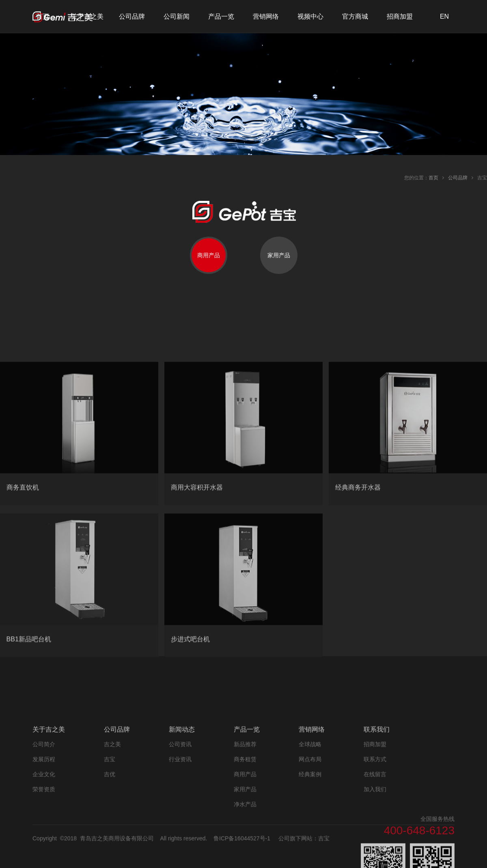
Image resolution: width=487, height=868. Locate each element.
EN (444, 16)
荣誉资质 (44, 836)
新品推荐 (245, 791)
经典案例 (310, 821)
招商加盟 (400, 16)
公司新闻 (177, 16)
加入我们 (375, 836)
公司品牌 (132, 16)
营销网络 (266, 16)
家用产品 (245, 836)
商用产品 (245, 821)
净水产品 (245, 851)
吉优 (110, 821)
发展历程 (44, 806)
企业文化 (44, 821)
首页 (43, 16)
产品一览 (221, 16)
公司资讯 (180, 791)
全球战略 (310, 791)
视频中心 (310, 16)
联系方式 (375, 806)
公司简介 (44, 791)
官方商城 (355, 16)
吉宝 (110, 806)
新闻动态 (182, 776)
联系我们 (377, 776)
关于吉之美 (87, 16)
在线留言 (375, 821)
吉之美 (112, 791)
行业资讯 (180, 806)
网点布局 (310, 806)
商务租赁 (245, 806)
